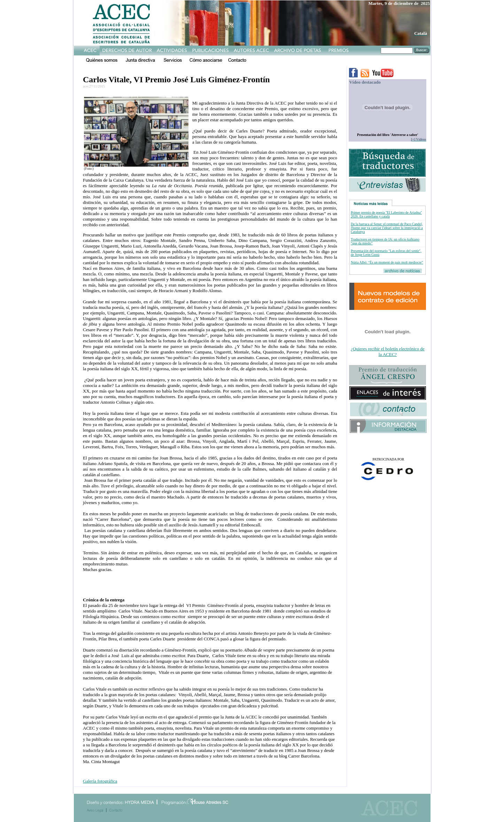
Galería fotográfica (100, 781)
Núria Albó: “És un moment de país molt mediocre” (387, 262)
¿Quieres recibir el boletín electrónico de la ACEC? (388, 352)
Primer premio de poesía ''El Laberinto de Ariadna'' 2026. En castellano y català (386, 214)
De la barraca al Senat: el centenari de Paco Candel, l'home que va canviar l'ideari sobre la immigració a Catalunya (387, 228)
